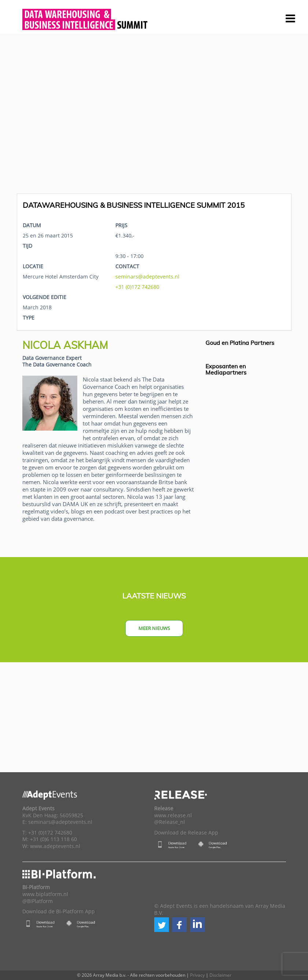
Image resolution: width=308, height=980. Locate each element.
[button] (162, 925)
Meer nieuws (154, 628)
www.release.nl (173, 815)
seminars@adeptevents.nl (147, 277)
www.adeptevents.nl (55, 846)
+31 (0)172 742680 (137, 287)
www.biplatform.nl (45, 894)
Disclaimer (220, 975)
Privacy (197, 975)
